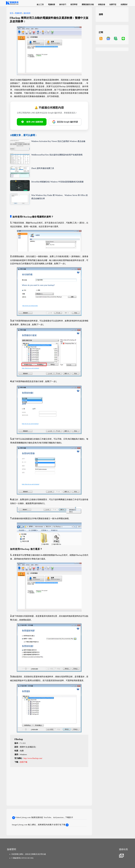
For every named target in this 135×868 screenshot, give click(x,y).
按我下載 (24, 762)
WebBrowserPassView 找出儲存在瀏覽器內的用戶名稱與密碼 (57, 155)
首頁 (11, 13)
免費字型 (113, 4)
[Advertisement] (49, 784)
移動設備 (102, 4)
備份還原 (27, 13)
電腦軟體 (51, 4)
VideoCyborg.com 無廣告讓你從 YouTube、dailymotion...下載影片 (43, 817)
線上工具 (40, 4)
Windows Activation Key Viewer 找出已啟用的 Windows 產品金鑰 (58, 141)
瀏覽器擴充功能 (88, 4)
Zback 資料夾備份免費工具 (43, 168)
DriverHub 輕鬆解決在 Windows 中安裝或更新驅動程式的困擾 (57, 182)
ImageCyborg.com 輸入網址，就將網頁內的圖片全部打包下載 (40, 825)
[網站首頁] (12, 4)
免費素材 (124, 4)
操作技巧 (63, 4)
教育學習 (74, 4)
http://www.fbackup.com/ (33, 758)
